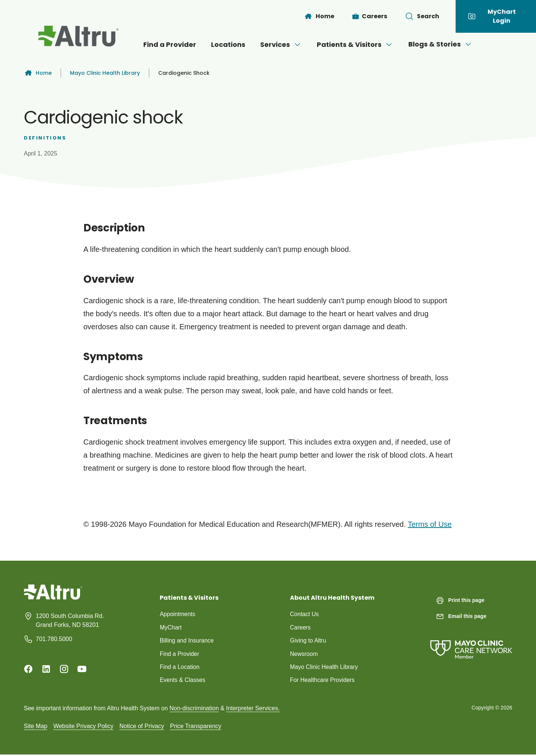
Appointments (178, 614)
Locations (228, 44)
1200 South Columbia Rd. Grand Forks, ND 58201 (70, 620)
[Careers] (370, 16)
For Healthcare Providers (323, 681)
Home (38, 73)
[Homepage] (53, 598)
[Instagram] (64, 669)
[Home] (319, 16)
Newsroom (304, 654)
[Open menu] (297, 45)
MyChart (171, 627)
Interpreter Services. (253, 709)
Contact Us (305, 614)
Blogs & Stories (441, 44)
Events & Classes (183, 681)
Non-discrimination (194, 709)
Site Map (36, 727)
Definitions (45, 138)
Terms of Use (430, 524)
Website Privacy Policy (83, 727)
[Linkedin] (46, 669)
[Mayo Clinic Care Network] (471, 642)
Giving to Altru (309, 641)
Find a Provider (170, 44)
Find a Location (180, 668)
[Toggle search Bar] (422, 16)
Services (281, 44)
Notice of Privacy (142, 727)
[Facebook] (28, 669)
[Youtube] (82, 669)
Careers (301, 627)
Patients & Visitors (355, 44)
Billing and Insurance (187, 641)
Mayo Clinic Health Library (105, 73)
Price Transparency (196, 727)
